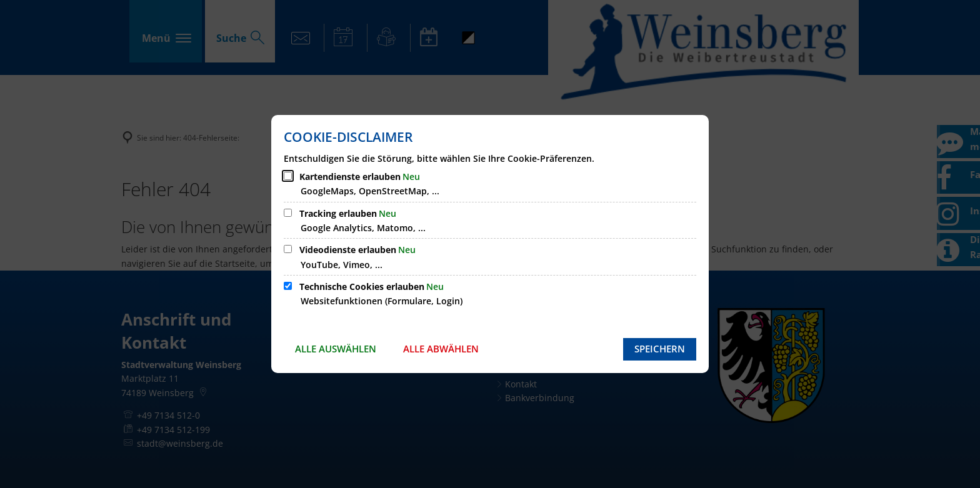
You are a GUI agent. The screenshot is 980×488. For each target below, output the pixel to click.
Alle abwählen (441, 349)
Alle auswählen (336, 349)
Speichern (660, 349)
